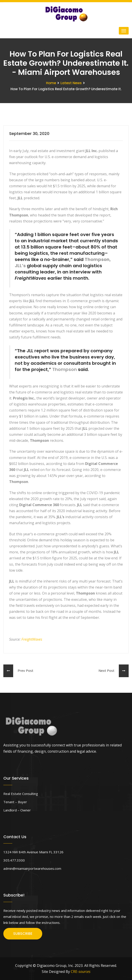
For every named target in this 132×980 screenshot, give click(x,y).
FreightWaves (32, 639)
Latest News (71, 83)
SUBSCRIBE (23, 934)
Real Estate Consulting (21, 794)
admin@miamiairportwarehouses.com (32, 868)
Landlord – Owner (17, 810)
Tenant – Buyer (15, 802)
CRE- (81, 972)
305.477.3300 (14, 860)
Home (51, 83)
